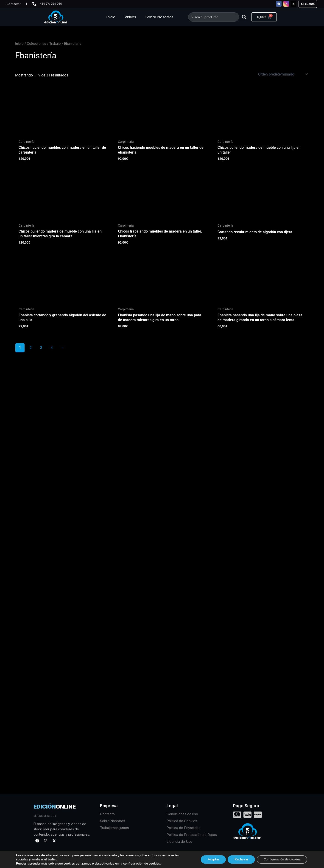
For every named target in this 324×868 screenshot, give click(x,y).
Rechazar (240, 859)
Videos (130, 17)
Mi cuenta (308, 4)
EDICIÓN (54, 807)
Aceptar (212, 859)
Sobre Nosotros (159, 17)
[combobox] (214, 17)
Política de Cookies (182, 821)
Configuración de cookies (282, 859)
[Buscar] (244, 17)
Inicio (111, 17)
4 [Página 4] (52, 348)
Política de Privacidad (184, 828)
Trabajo (55, 44)
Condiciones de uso (182, 814)
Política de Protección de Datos (192, 835)
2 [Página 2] (31, 348)
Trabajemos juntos (115, 828)
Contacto (107, 814)
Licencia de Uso (179, 841)
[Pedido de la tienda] (283, 74)
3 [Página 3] (41, 348)
